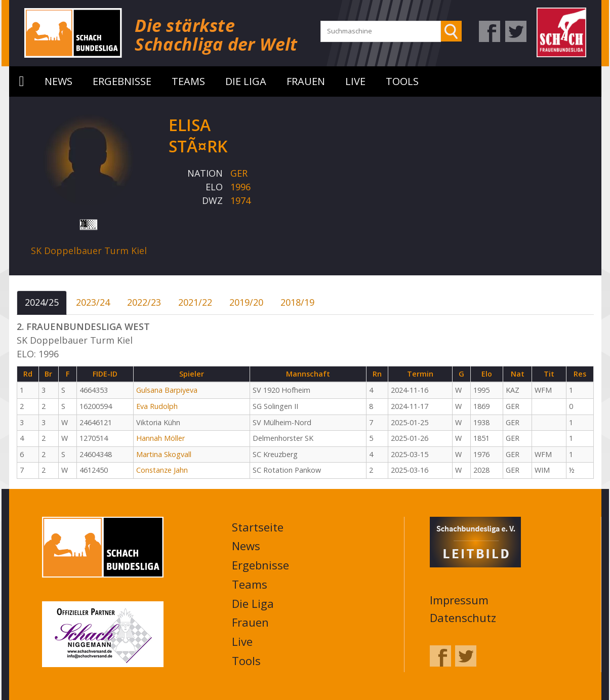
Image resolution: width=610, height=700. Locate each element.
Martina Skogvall (164, 454)
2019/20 (246, 302)
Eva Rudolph (157, 406)
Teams (188, 81)
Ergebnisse (122, 81)
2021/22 (195, 302)
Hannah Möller (160, 438)
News (58, 81)
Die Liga (246, 81)
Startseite (22, 81)
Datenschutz (463, 617)
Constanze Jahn (162, 470)
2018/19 (297, 302)
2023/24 (93, 302)
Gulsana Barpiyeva (167, 390)
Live (355, 81)
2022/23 (144, 302)
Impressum (459, 600)
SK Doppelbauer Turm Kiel (89, 251)
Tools (402, 81)
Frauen (306, 81)
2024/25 (42, 302)
